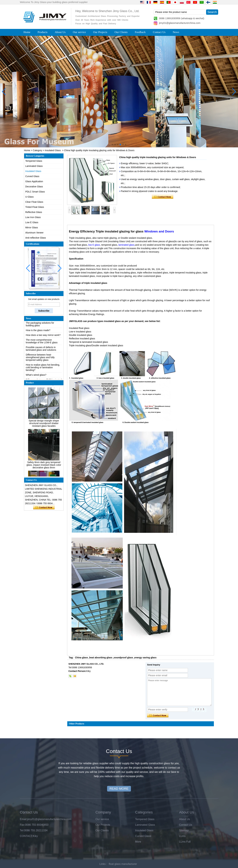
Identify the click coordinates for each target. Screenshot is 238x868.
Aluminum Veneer (34, 233)
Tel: (22, 830)
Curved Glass (32, 176)
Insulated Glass (53, 150)
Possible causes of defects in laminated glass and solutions (41, 350)
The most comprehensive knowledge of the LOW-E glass (42, 343)
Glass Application (34, 181)
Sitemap (184, 830)
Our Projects (100, 32)
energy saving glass (145, 658)
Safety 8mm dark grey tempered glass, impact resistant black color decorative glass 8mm (44, 467)
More (138, 842)
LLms (182, 836)
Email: (23, 819)
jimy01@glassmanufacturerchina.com (180, 23)
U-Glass (30, 197)
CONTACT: (26, 836)
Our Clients (121, 32)
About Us (60, 32)
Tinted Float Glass (35, 207)
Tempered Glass (34, 161)
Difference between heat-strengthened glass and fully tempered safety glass (40, 359)
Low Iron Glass (33, 217)
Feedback (140, 32)
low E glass (94, 245)
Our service (79, 32)
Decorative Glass (34, 187)
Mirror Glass (32, 227)
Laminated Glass (34, 166)
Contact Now (44, 508)
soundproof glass (123, 658)
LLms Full (185, 842)
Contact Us (159, 32)
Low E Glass (32, 222)
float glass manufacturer (123, 864)
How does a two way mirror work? (43, 337)
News (176, 32)
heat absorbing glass (101, 658)
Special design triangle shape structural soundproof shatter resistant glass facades (44, 425)
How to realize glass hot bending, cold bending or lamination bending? (43, 369)
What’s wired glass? (36, 377)
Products (43, 32)
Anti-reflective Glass (36, 238)
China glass (81, 658)
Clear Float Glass (34, 202)
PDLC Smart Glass (35, 192)
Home (27, 32)
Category (37, 150)
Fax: (22, 825)
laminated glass (127, 245)
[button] (112, 145)
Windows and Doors (159, 231)
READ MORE (119, 789)
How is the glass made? (38, 332)
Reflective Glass (34, 212)
